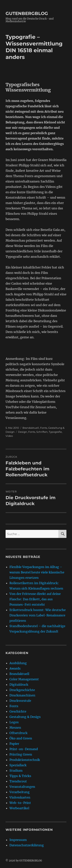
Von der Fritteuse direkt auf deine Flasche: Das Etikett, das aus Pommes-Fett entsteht (35, 599)
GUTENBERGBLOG (27, 13)
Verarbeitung (19, 792)
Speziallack (18, 765)
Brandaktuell (31, 428)
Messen (15, 728)
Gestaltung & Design (25, 717)
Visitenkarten (20, 797)
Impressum (18, 840)
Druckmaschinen (22, 695)
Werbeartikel (19, 808)
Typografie (55, 432)
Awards (15, 668)
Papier (14, 744)
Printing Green (21, 754)
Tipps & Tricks (20, 776)
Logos (14, 722)
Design (23, 432)
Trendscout (18, 781)
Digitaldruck (19, 685)
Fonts (44, 428)
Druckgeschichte (22, 690)
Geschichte (18, 711)
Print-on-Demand (24, 749)
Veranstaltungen (22, 787)
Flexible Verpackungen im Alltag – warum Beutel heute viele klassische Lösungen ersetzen (37, 572)
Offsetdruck (18, 733)
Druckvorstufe (20, 701)
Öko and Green (21, 738)
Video (9, 436)
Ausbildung (18, 663)
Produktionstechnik (25, 760)
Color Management (24, 679)
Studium (16, 771)
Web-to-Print (20, 803)
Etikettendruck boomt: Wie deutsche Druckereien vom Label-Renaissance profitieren (38, 615)
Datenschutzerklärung (27, 845)
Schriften (42, 432)
